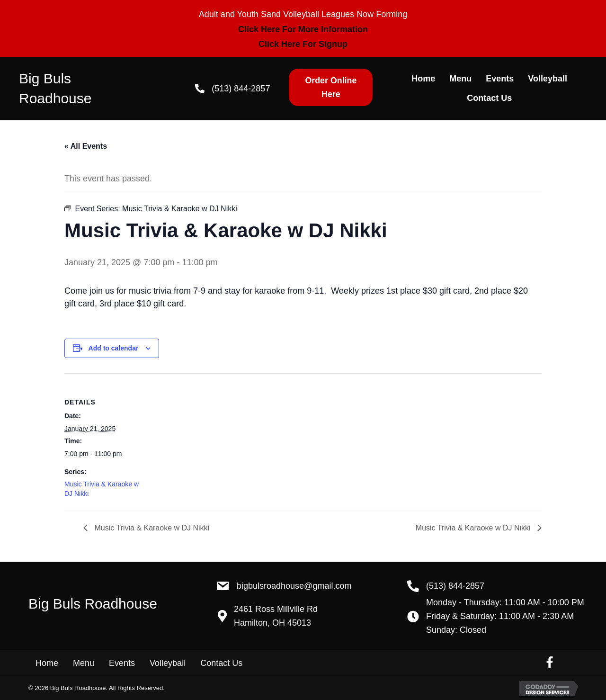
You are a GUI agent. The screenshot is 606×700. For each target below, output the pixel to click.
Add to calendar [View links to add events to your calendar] (114, 348)
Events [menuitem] (122, 663)
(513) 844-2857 (241, 89)
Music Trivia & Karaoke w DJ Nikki (151, 528)
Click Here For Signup (303, 44)
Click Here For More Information (303, 29)
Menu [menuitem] (84, 663)
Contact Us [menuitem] (221, 663)
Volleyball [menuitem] (168, 663)
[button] (331, 88)
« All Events (86, 146)
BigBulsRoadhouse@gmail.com (294, 586)
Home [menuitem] (47, 663)
